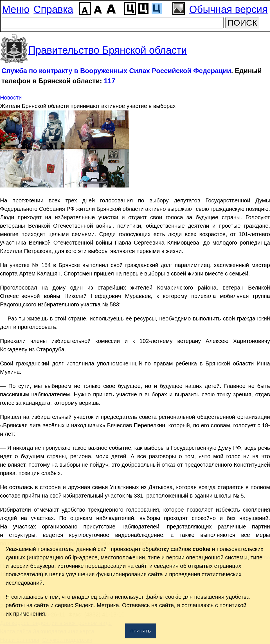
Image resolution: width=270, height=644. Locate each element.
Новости (11, 98)
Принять (141, 631)
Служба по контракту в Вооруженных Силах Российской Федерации (116, 71)
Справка (53, 9)
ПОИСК (242, 23)
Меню (16, 9)
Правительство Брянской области (108, 50)
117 (110, 81)
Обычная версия (229, 9)
